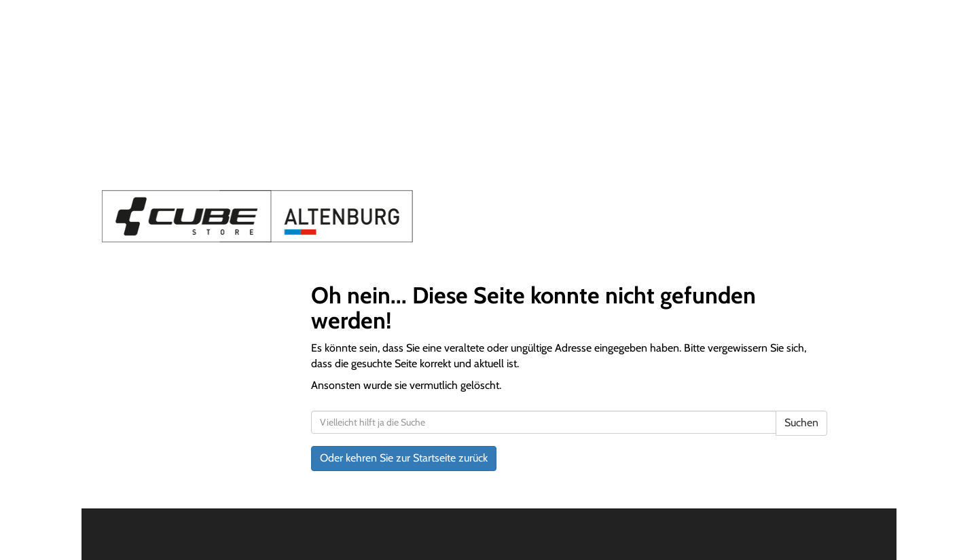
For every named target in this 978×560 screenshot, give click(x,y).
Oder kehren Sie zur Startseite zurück (404, 458)
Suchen (801, 423)
